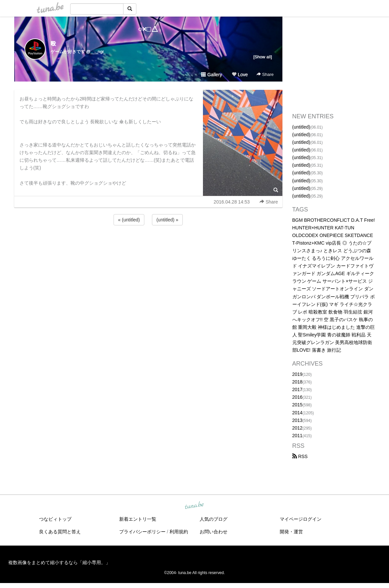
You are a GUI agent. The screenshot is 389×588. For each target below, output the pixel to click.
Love (240, 75)
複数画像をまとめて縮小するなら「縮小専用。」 (59, 562)
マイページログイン (301, 519)
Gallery (212, 75)
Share (265, 74)
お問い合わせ (214, 532)
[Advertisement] (148, 245)
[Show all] (263, 57)
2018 (297, 382)
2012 (297, 428)
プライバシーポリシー (142, 532)
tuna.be (194, 506)
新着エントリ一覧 (138, 519)
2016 (297, 397)
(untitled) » (167, 220)
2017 (297, 389)
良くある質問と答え (60, 532)
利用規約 (179, 532)
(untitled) (301, 127)
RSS (300, 456)
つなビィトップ (55, 519)
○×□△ (148, 29)
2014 (297, 413)
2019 (297, 374)
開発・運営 (291, 532)
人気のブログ (214, 519)
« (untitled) (129, 220)
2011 (297, 436)
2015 (297, 405)
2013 (297, 420)
